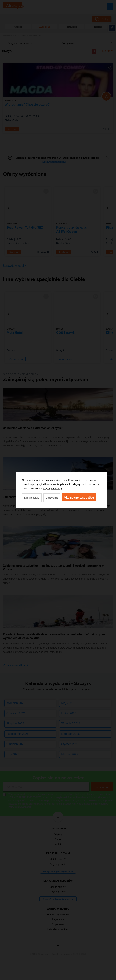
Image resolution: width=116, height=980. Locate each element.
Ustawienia (52, 498)
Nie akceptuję (32, 498)
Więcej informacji (53, 488)
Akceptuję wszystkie (79, 497)
